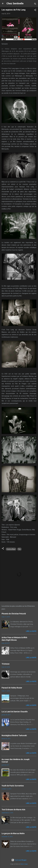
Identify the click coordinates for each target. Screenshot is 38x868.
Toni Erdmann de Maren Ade (13, 810)
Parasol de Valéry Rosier (12, 688)
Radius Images (24, 864)
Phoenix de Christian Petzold (14, 614)
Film (19, 549)
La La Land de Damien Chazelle (15, 712)
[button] (35, 10)
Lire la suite (31, 631)
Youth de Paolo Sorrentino (13, 786)
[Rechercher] (35, 4)
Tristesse (6, 664)
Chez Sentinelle (15, 3)
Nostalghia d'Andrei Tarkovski (14, 735)
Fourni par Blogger (19, 860)
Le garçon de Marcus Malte (13, 833)
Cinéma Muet (11, 549)
